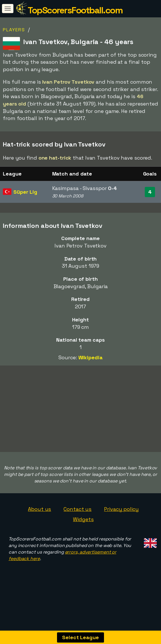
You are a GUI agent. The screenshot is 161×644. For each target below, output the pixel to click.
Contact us (78, 521)
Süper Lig (25, 192)
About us (39, 521)
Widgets (83, 531)
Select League (80, 637)
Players (14, 30)
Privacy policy (121, 521)
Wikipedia (90, 357)
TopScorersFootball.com (75, 10)
